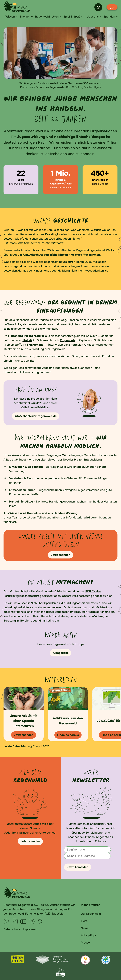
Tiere (84, 921)
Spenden (109, 17)
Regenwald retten (47, 17)
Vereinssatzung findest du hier (92, 596)
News (85, 928)
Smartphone (35, 345)
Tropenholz (67, 340)
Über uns (93, 17)
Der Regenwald (91, 914)
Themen (25, 17)
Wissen (10, 17)
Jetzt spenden (30, 841)
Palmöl (28, 340)
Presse (85, 943)
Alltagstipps (89, 935)
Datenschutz (12, 929)
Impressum (30, 929)
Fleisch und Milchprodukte (26, 336)
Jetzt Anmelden (78, 867)
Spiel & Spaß (72, 17)
